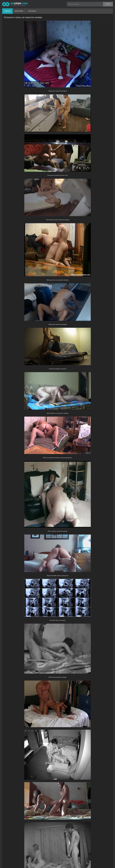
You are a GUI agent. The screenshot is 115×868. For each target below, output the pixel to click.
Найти (108, 4)
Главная (7, 11)
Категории (19, 11)
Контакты (32, 11)
